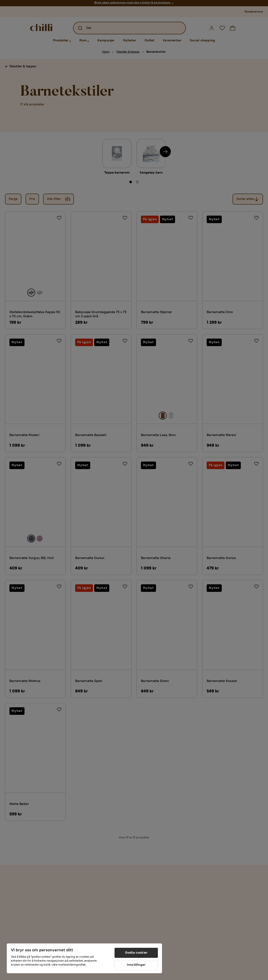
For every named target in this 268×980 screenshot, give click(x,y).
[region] (84, 958)
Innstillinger (136, 965)
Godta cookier (136, 953)
